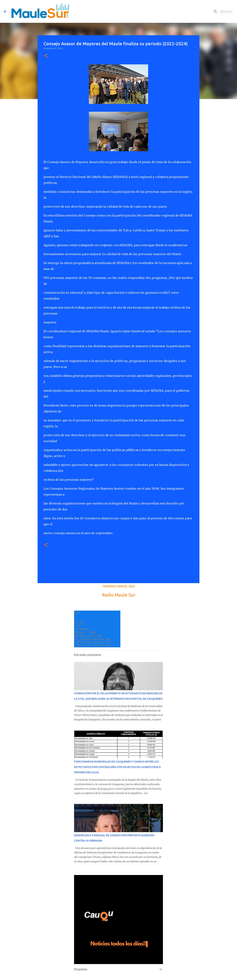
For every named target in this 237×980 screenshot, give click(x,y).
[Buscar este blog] (215, 12)
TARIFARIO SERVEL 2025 (119, 586)
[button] (46, 56)
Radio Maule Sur (119, 595)
